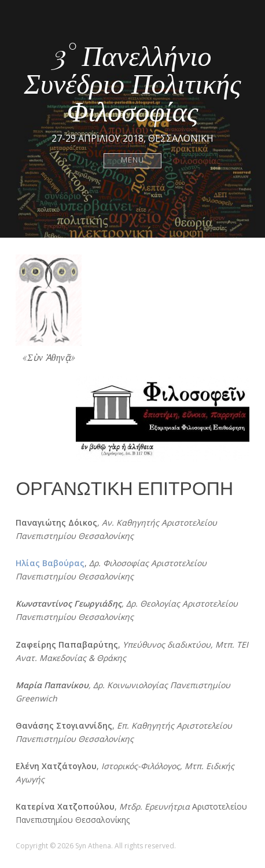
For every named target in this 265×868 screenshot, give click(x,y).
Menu (133, 160)
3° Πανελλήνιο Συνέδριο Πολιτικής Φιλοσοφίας (132, 82)
